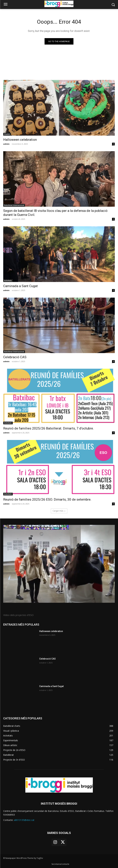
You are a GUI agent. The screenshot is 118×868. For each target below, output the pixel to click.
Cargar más (59, 511)
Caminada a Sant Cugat (21, 286)
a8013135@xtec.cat (24, 820)
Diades (7, 134)
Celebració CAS (15, 357)
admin (6, 144)
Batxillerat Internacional (14, 205)
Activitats (8, 281)
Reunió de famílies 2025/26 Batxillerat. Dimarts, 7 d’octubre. (49, 428)
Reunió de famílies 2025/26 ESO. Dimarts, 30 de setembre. (47, 499)
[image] (59, 564)
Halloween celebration (20, 140)
